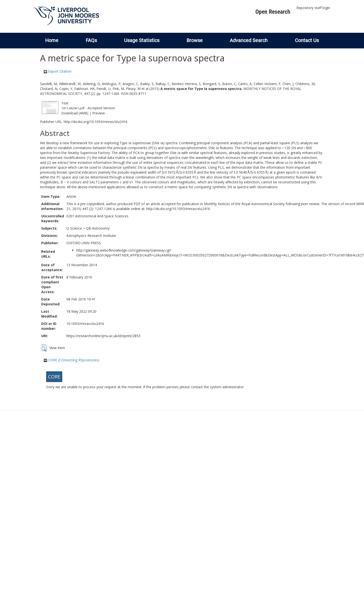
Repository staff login (313, 8)
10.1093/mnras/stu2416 (85, 324)
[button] (44, 348)
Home (52, 40)
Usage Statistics (142, 40)
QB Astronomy (98, 228)
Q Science (74, 228)
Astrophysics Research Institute (91, 236)
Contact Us (307, 40)
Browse (195, 40)
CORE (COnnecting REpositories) (72, 360)
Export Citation (58, 71)
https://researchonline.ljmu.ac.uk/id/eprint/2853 (103, 336)
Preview (99, 113)
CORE (54, 377)
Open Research (273, 12)
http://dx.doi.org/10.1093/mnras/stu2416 (96, 122)
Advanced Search (249, 40)
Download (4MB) (75, 113)
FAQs (91, 40)
